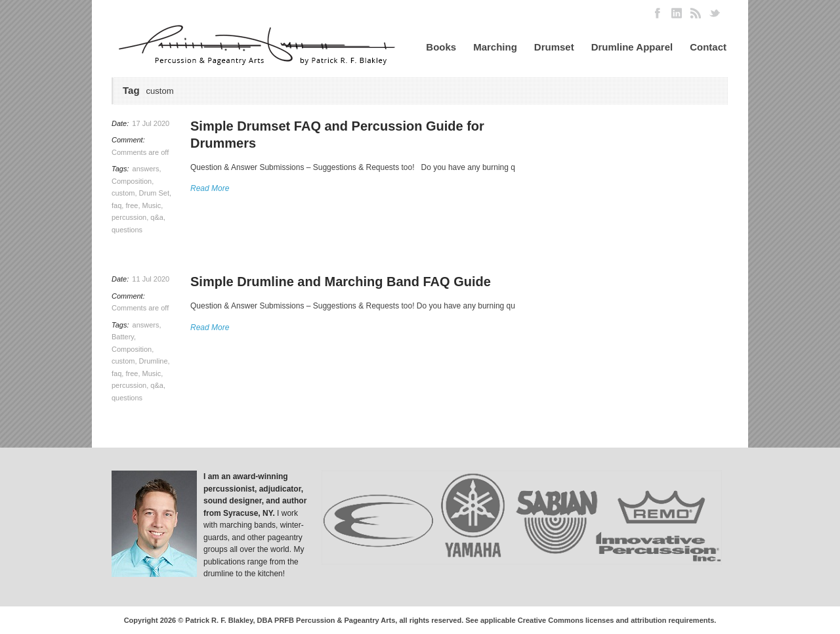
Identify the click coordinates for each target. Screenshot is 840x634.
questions (127, 230)
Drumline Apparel (632, 47)
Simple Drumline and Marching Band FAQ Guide (341, 282)
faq (116, 205)
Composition (132, 181)
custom (123, 193)
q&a (157, 217)
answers (146, 169)
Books (441, 47)
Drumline (154, 361)
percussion (129, 217)
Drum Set (154, 193)
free (132, 205)
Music (152, 205)
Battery (123, 337)
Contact (708, 47)
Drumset (554, 47)
